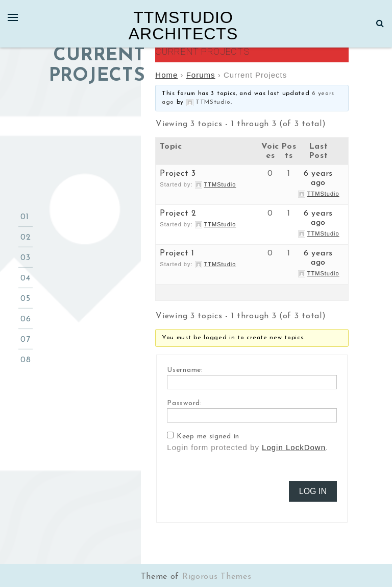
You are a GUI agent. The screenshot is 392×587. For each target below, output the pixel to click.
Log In (313, 491)
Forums (201, 75)
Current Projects (202, 51)
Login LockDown (294, 447)
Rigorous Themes (217, 577)
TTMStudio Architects (183, 26)
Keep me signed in (208, 437)
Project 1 (177, 253)
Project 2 (178, 214)
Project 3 (178, 174)
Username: (185, 370)
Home (166, 75)
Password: (184, 403)
